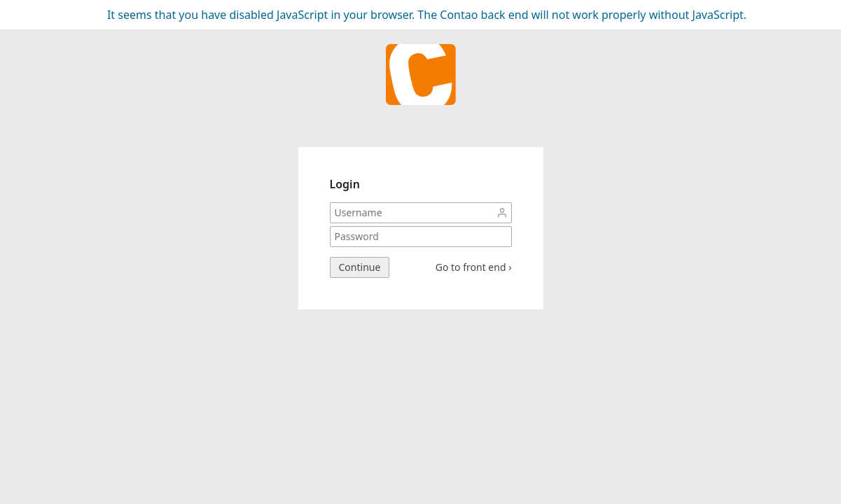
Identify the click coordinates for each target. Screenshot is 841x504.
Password (502, 237)
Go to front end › (474, 267)
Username (502, 213)
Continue (360, 267)
